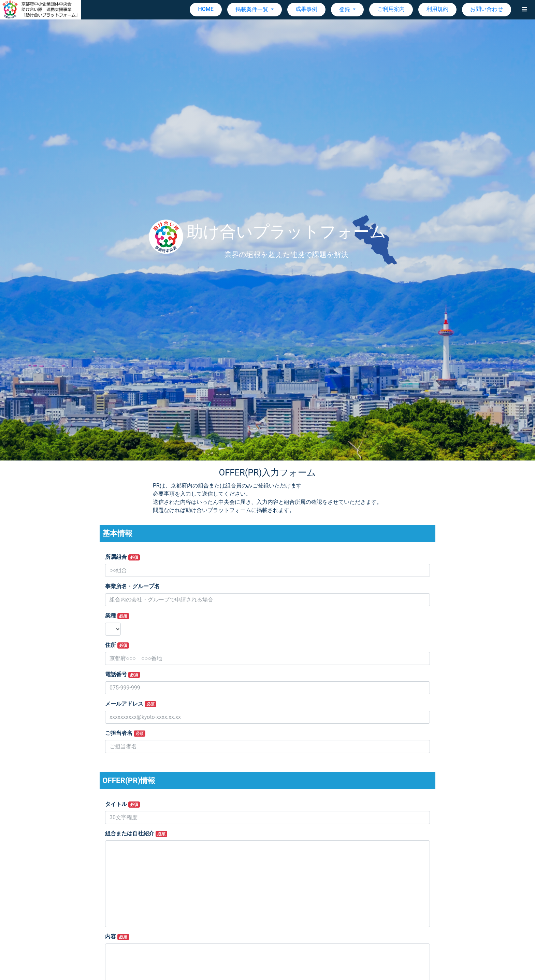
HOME (206, 9)
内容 (117, 937)
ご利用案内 (391, 9)
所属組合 (122, 557)
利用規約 (437, 9)
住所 (117, 645)
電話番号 (122, 674)
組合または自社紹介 (136, 834)
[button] (524, 10)
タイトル (122, 804)
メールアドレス (131, 704)
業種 (117, 616)
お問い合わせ (487, 9)
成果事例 (306, 9)
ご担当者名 (125, 733)
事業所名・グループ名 (132, 586)
